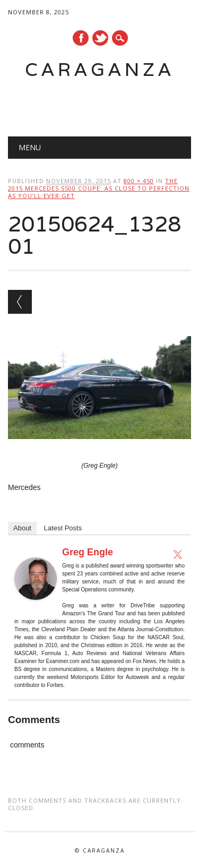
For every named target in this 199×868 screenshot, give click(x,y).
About (22, 528)
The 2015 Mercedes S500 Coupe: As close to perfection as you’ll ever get (99, 188)
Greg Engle (88, 552)
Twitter (100, 38)
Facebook (81, 38)
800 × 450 (139, 181)
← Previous (20, 302)
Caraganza (100, 69)
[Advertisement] (103, 104)
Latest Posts (63, 528)
